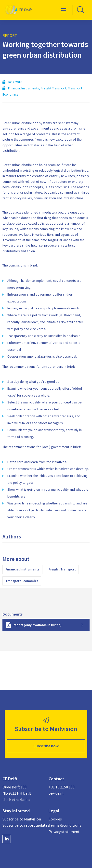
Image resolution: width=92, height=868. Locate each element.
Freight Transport (62, 569)
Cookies (55, 819)
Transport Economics (22, 581)
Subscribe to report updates (23, 825)
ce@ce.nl (56, 793)
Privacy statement (64, 832)
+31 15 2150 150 (62, 787)
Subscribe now (46, 746)
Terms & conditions (65, 825)
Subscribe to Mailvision (22, 819)
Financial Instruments (22, 569)
